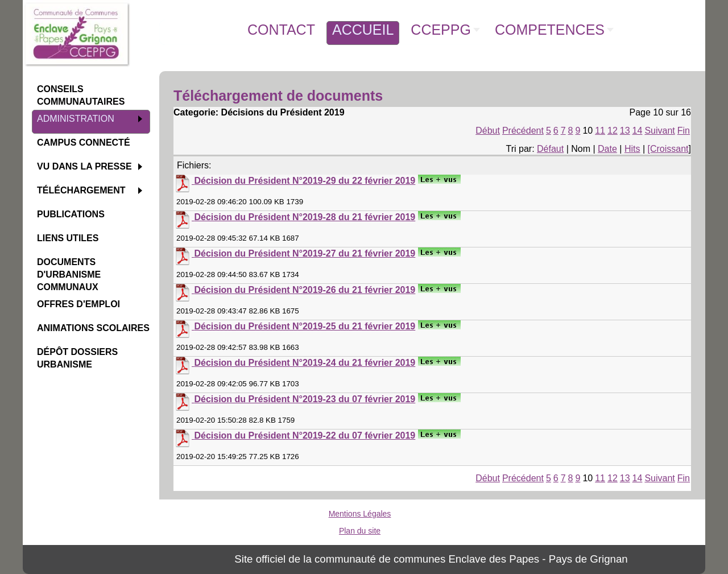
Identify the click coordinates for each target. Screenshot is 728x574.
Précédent (523, 131)
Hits (632, 149)
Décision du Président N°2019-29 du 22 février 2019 (305, 181)
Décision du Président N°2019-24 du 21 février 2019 (305, 363)
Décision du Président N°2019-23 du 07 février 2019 (305, 399)
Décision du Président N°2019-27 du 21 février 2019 (305, 253)
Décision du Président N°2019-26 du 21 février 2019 (305, 290)
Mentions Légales (360, 514)
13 (625, 131)
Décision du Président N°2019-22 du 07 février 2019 (305, 435)
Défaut (550, 149)
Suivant (659, 131)
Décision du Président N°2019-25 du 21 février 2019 (305, 326)
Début (488, 131)
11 (600, 131)
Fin (684, 131)
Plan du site (360, 531)
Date (607, 149)
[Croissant (668, 149)
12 (613, 131)
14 (638, 131)
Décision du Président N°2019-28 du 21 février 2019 (305, 217)
